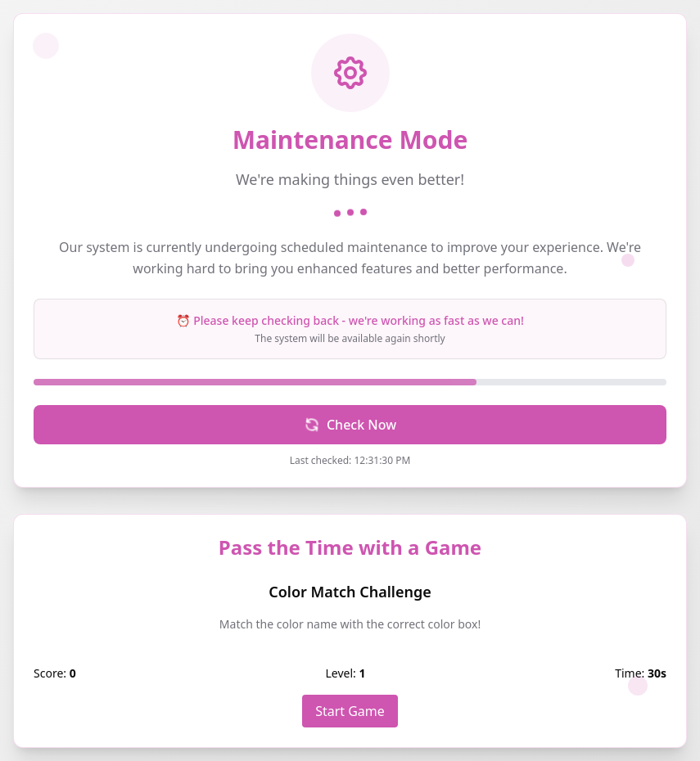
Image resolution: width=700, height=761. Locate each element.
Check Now (348, 424)
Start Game (350, 711)
